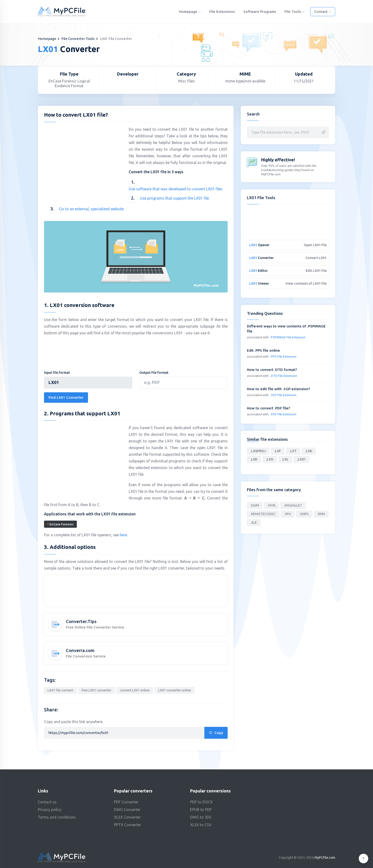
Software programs (260, 12)
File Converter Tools (78, 39)
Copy (216, 733)
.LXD (309, 451)
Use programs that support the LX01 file (174, 198)
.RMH (321, 514)
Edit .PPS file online (263, 350)
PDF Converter (126, 802)
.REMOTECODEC (263, 514)
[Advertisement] (84, 160)
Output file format (154, 373)
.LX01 (301, 459)
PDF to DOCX (201, 802)
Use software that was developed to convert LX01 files (176, 189)
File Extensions (222, 12)
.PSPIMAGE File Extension (288, 337)
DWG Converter (127, 810)
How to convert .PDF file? (268, 408)
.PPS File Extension (283, 356)
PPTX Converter (128, 825)
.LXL (285, 459)
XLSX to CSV (201, 825)
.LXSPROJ (258, 451)
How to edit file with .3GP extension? (278, 389)
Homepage (190, 12)
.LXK (254, 459)
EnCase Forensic (60, 524)
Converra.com (80, 650)
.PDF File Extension (283, 414)
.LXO (270, 459)
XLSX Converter (127, 817)
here (123, 535)
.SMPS (304, 514)
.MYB (272, 505)
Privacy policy (50, 810)
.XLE (254, 523)
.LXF (278, 451)
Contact (323, 12)
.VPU (288, 514)
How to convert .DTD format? (272, 370)
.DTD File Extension (284, 376)
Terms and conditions (57, 817)
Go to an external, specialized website (91, 209)
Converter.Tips (81, 621)
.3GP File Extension (283, 395)
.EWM (255, 505)
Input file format (57, 373)
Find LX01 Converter (66, 397)
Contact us (47, 802)
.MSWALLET (293, 505)
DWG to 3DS (201, 817)
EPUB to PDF (201, 810)
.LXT (293, 451)
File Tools (294, 12)
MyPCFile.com (325, 858)
